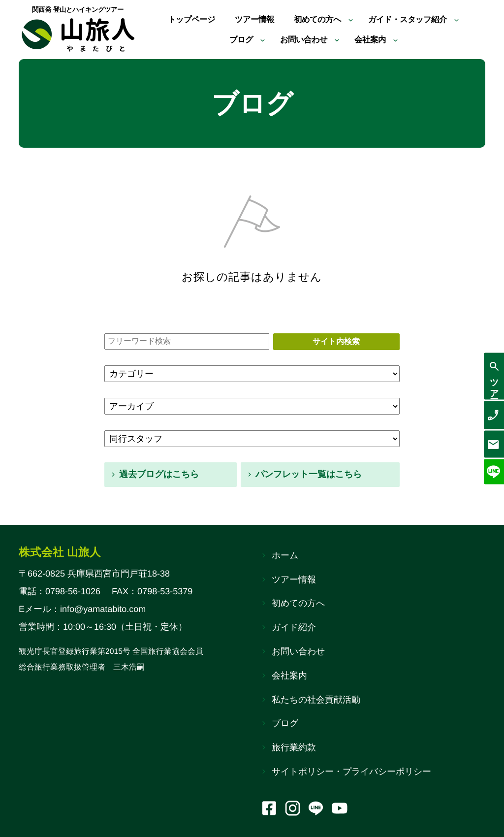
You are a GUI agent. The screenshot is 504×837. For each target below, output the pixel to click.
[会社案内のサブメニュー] (401, 41)
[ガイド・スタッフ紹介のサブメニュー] (470, 18)
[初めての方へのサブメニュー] (354, 18)
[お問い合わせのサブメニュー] (339, 41)
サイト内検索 (336, 341)
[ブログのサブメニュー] (259, 41)
